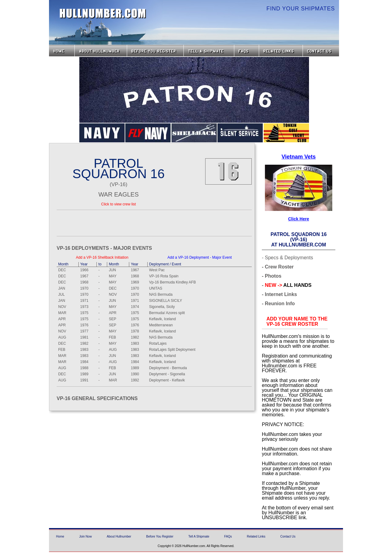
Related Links (281, 51)
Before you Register (155, 51)
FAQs (247, 51)
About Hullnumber (119, 536)
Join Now (85, 536)
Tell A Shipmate (199, 536)
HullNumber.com (103, 13)
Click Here (299, 219)
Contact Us (322, 51)
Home (62, 51)
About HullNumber (101, 51)
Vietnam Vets (299, 157)
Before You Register (160, 536)
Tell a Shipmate (209, 51)
